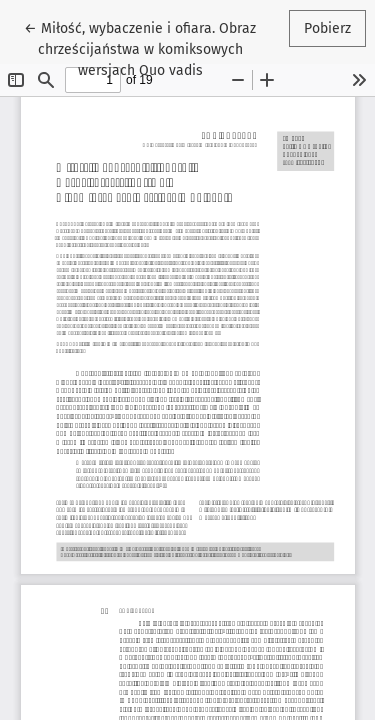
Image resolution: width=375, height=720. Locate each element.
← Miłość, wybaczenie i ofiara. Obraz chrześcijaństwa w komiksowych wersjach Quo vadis (140, 48)
